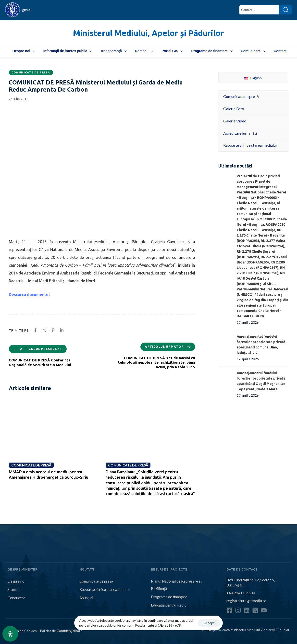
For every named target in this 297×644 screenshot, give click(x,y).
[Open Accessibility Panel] (10, 634)
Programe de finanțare (212, 51)
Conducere (16, 598)
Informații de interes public (68, 51)
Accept (209, 623)
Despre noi (24, 51)
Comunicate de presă (31, 72)
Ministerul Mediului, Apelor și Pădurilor (148, 33)
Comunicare (253, 51)
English (253, 78)
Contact (280, 51)
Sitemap (14, 589)
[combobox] (259, 10)
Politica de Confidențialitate (61, 631)
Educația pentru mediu (169, 605)
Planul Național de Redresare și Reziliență (176, 585)
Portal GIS (172, 51)
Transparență (113, 51)
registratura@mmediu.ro (246, 601)
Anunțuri (86, 598)
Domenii (144, 51)
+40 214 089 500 (241, 593)
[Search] (286, 10)
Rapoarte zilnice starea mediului (105, 589)
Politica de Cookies (22, 631)
